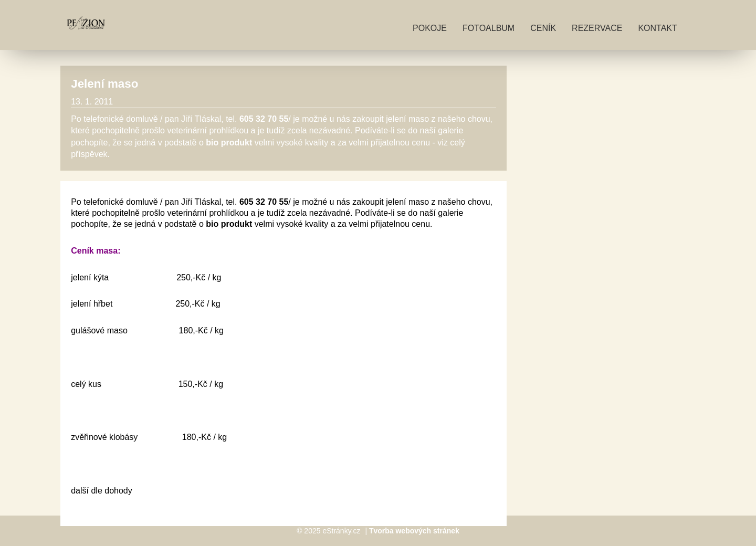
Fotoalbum (489, 28)
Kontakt (657, 28)
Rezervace (597, 28)
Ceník (543, 28)
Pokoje (430, 28)
